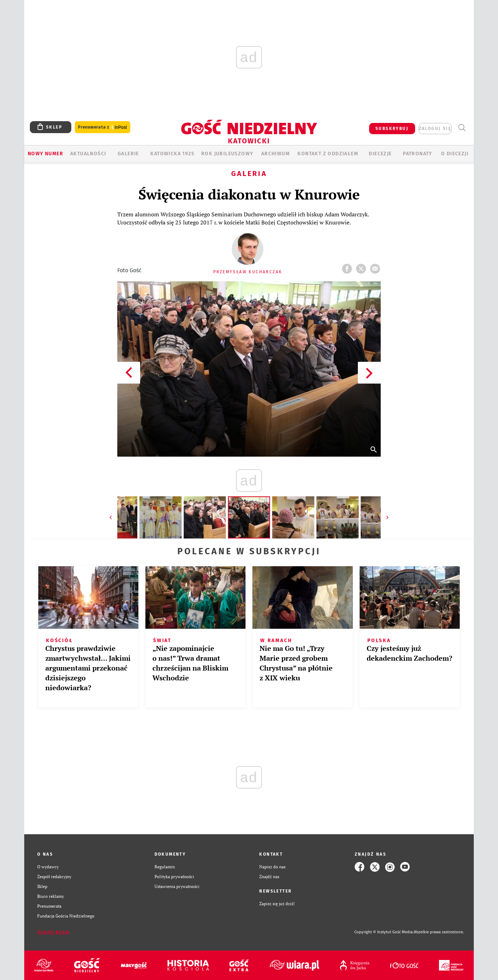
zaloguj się (435, 129)
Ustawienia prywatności (177, 886)
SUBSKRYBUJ (392, 129)
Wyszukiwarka (462, 128)
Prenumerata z (103, 127)
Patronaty (418, 154)
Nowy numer (45, 154)
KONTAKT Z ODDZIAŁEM (328, 154)
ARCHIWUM (276, 154)
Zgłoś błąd (53, 932)
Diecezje (380, 154)
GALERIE (128, 154)
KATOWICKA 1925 (172, 154)
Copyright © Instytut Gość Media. (384, 932)
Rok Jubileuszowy (227, 154)
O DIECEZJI (455, 154)
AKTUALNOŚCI (88, 154)
